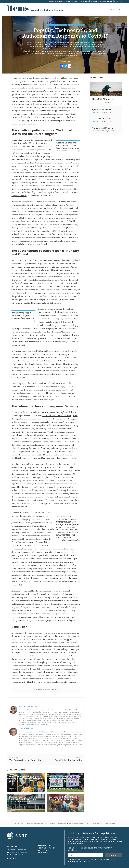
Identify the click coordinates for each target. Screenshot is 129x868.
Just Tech (74, 1)
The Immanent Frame (105, 1)
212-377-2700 (12, 858)
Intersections (118, 1)
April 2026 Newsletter (101, 109)
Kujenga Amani (84, 1)
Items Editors (96, 112)
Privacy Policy (45, 846)
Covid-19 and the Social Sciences (56, 25)
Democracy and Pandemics (76, 25)
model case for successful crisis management (60, 416)
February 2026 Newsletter (103, 128)
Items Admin (96, 103)
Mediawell (93, 1)
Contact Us (43, 852)
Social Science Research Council (59, 1)
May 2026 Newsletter (103, 99)
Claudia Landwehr (60, 59)
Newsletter (37, 824)
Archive (110, 824)
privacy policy (86, 861)
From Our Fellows (76, 824)
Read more (45, 725)
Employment (44, 850)
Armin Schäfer (74, 59)
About (19, 824)
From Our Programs (58, 824)
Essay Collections (94, 824)
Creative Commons (47, 848)
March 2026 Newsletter (102, 119)
